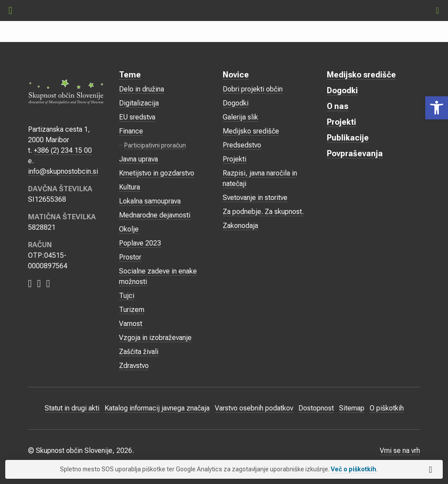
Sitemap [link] (352, 408)
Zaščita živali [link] (139, 352)
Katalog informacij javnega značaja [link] (157, 408)
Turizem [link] (132, 310)
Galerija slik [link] (240, 117)
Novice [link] (236, 75)
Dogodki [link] (236, 103)
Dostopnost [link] (316, 408)
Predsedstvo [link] (242, 145)
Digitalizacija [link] (139, 103)
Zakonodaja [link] (240, 226)
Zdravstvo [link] (134, 366)
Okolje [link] (129, 229)
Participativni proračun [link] (155, 145)
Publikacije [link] (348, 138)
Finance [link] (131, 131)
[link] (437, 108)
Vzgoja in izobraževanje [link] (155, 338)
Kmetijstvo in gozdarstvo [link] (157, 173)
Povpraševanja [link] (355, 153)
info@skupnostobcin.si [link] (63, 171)
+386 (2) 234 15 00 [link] (63, 150)
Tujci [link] (127, 296)
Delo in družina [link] (142, 89)
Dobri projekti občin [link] (253, 89)
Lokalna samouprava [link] (150, 201)
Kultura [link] (129, 187)
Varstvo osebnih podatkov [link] (254, 408)
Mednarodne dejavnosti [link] (155, 215)
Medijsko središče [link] (251, 131)
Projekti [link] (234, 159)
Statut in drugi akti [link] (72, 408)
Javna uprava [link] (138, 159)
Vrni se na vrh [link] (400, 451)
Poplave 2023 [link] (140, 243)
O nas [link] (338, 106)
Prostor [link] (130, 257)
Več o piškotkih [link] (353, 469)
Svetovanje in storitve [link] (255, 198)
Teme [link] (130, 75)
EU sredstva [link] (137, 117)
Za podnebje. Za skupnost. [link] (263, 212)
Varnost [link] (131, 324)
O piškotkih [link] (387, 408)
